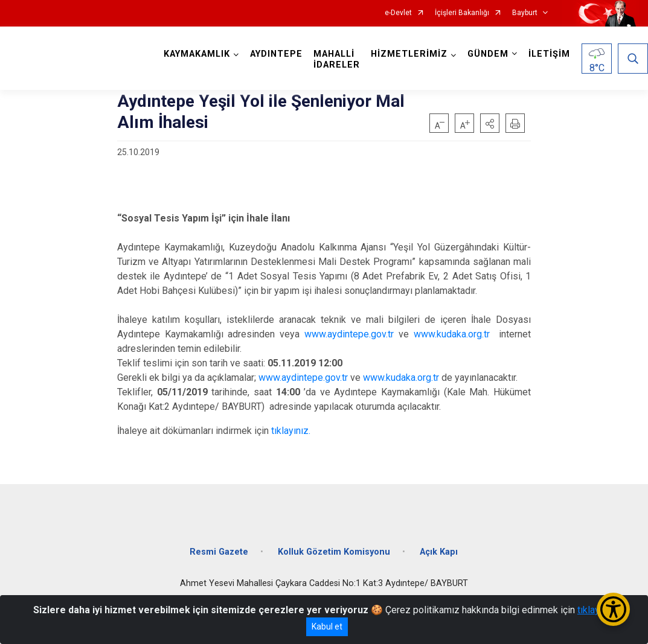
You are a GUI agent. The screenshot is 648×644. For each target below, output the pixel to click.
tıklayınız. (291, 431)
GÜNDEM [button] (488, 54)
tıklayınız (596, 610)
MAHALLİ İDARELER (337, 59)
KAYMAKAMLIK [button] (197, 54)
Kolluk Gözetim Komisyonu (334, 552)
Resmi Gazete (219, 552)
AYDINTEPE (276, 54)
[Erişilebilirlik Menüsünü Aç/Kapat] (613, 609)
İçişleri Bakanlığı (462, 13)
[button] (490, 123)
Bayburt (525, 13)
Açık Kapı (439, 552)
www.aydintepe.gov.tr (349, 334)
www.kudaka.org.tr (452, 334)
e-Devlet (398, 13)
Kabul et (327, 626)
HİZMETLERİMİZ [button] (409, 54)
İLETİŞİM (549, 54)
